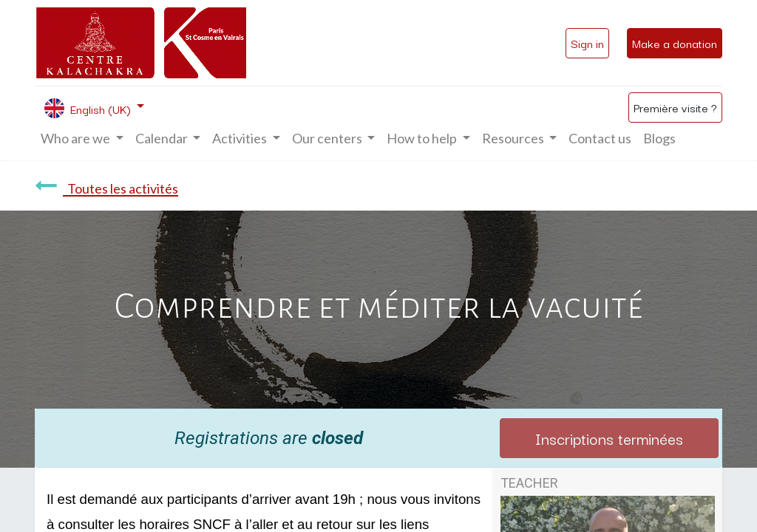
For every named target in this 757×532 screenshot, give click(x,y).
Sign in (587, 43)
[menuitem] (600, 139)
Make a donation (675, 43)
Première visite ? (675, 107)
